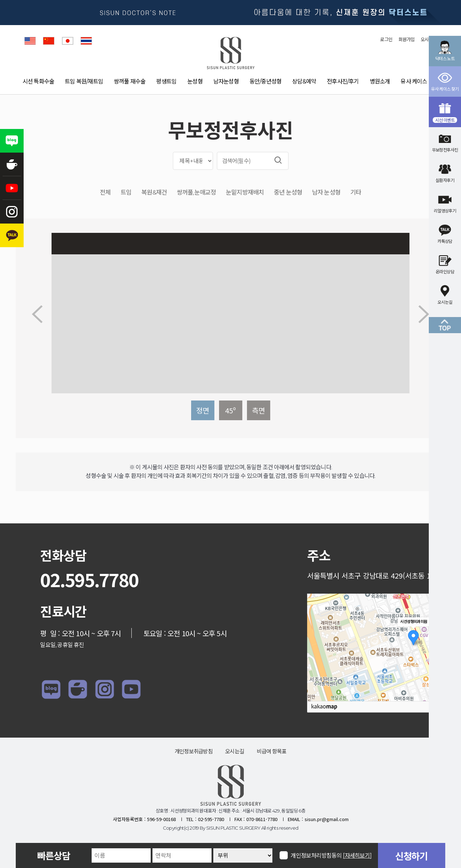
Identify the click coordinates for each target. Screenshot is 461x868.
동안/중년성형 (265, 81)
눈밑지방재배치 (245, 193)
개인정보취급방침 (194, 751)
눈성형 (195, 81)
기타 (356, 193)
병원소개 (380, 81)
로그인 (386, 39)
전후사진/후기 (343, 81)
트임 (126, 193)
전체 (105, 193)
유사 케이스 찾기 (419, 81)
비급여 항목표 (271, 751)
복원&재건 (154, 193)
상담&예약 (304, 81)
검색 (278, 160)
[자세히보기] (357, 856)
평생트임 (166, 81)
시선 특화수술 (38, 81)
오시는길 (235, 751)
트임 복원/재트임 (84, 81)
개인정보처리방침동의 (331, 855)
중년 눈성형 (288, 193)
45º (230, 410)
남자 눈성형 (326, 193)
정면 (203, 410)
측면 (258, 410)
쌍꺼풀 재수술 (130, 81)
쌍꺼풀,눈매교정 (196, 193)
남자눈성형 (226, 81)
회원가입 (406, 39)
